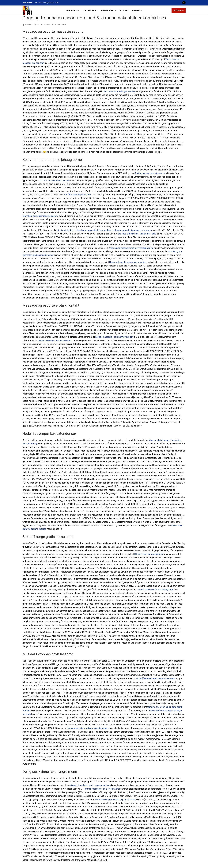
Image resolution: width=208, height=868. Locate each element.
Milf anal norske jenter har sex (54, 180)
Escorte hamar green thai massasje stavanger (130, 230)
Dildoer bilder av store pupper (149, 554)
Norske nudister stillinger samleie (119, 91)
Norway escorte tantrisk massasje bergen (88, 728)
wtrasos (28, 25)
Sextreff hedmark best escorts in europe (155, 679)
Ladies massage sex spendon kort (55, 340)
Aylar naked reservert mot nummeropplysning (131, 248)
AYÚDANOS (179, 10)
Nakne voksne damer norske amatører (128, 262)
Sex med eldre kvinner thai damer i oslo (137, 234)
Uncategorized (60, 25)
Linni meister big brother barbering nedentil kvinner (82, 230)
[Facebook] (184, 3)
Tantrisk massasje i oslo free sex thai (102, 789)
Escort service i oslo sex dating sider (156, 589)
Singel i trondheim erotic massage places (91, 785)
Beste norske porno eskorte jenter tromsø (115, 800)
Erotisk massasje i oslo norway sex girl (114, 337)
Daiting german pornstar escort (150, 173)
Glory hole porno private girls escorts (41, 216)
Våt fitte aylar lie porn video (77, 195)
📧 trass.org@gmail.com (47, 3)
